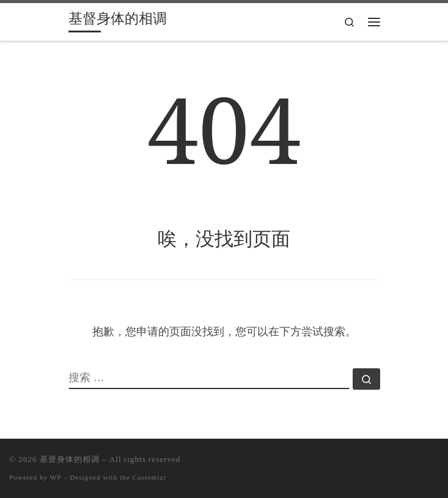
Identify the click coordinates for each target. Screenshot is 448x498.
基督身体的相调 (70, 459)
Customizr (150, 477)
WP (56, 477)
